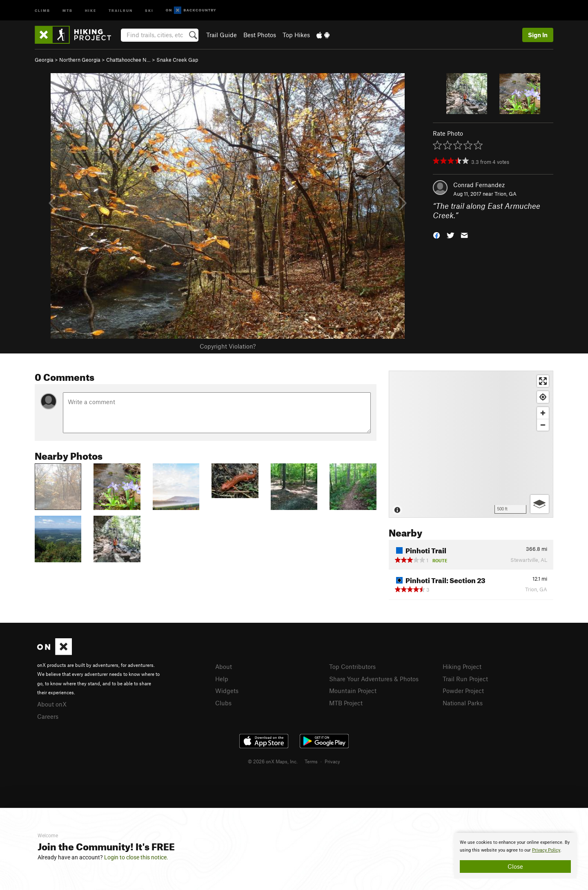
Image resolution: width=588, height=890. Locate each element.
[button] (437, 234)
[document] (515, 856)
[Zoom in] (543, 413)
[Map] (471, 444)
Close (515, 866)
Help (222, 679)
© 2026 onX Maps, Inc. (273, 761)
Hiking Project (462, 666)
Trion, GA (506, 194)
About (224, 666)
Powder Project (463, 691)
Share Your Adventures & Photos (374, 679)
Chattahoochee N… (128, 60)
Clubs (223, 703)
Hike (91, 10)
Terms (311, 761)
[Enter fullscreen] (543, 381)
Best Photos (260, 35)
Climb (42, 10)
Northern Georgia (80, 60)
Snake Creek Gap (177, 60)
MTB (68, 10)
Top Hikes (296, 35)
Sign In (538, 35)
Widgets (227, 691)
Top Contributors (352, 666)
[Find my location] (543, 397)
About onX (52, 704)
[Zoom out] (543, 425)
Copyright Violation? (228, 346)
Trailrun (121, 10)
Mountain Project (353, 691)
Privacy (332, 761)
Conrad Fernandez (479, 185)
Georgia (44, 60)
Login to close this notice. (136, 857)
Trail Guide (222, 35)
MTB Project (346, 703)
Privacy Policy (546, 850)
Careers (48, 716)
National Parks (463, 703)
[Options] (540, 504)
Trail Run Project (465, 679)
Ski (149, 10)
